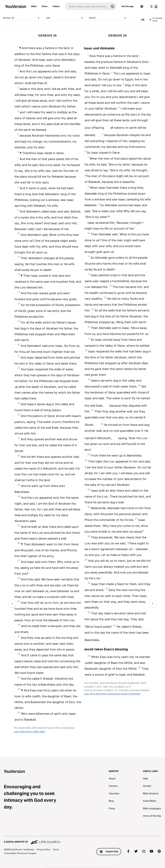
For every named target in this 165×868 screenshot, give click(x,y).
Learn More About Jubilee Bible (29, 732)
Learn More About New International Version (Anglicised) (112, 694)
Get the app (127, 6)
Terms (56, 850)
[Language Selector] (142, 6)
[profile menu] (154, 6)
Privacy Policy (44, 850)
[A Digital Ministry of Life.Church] (82, 840)
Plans (45, 6)
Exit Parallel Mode (156, 20)
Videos (56, 6)
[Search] (87, 6)
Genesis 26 (22, 18)
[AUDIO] (134, 19)
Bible (34, 6)
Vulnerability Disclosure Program (20, 853)
